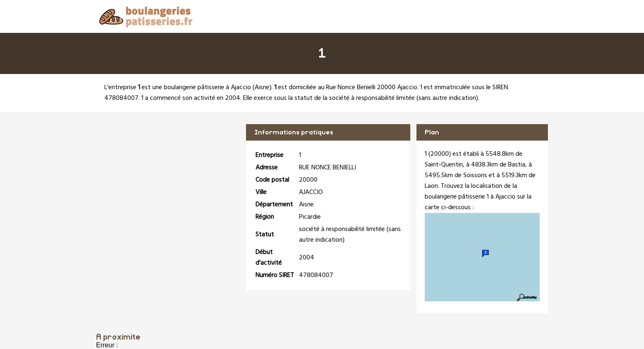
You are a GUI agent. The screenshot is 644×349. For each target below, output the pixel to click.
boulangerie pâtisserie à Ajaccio (207, 88)
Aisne (262, 88)
